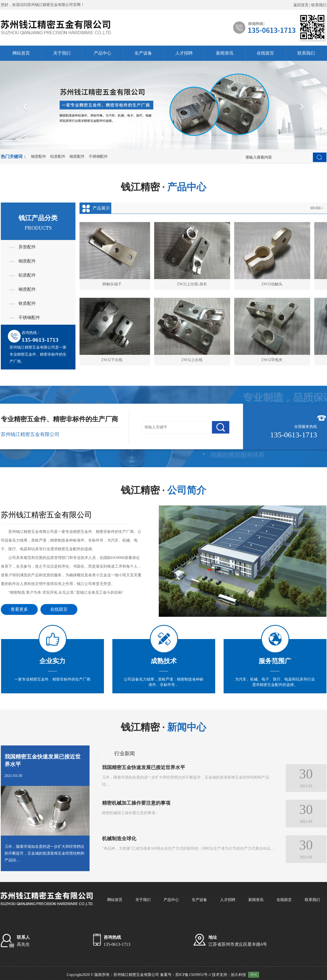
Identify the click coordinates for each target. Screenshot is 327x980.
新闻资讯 (225, 53)
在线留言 (265, 53)
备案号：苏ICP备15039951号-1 (185, 975)
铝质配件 (58, 157)
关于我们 (62, 53)
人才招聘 (184, 53)
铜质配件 (77, 157)
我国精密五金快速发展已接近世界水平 (43, 761)
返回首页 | (302, 5)
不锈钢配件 (98, 157)
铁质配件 (22, 303)
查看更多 (19, 609)
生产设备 (143, 53)
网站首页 (21, 53)
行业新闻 (125, 753)
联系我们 (319, 5)
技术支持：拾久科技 (229, 975)
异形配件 (22, 247)
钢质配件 (39, 157)
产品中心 (103, 53)
